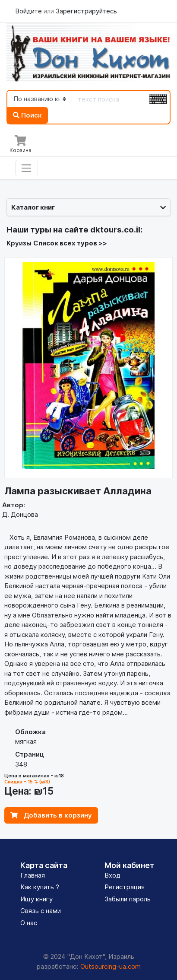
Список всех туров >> (70, 243)
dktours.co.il (115, 230)
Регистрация (125, 887)
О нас (29, 923)
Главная (33, 875)
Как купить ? (40, 887)
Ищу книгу (36, 899)
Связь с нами (41, 911)
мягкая (26, 741)
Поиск (27, 115)
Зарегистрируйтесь (86, 11)
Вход (112, 875)
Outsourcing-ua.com (111, 966)
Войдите (29, 11)
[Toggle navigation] (27, 168)
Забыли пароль (128, 899)
